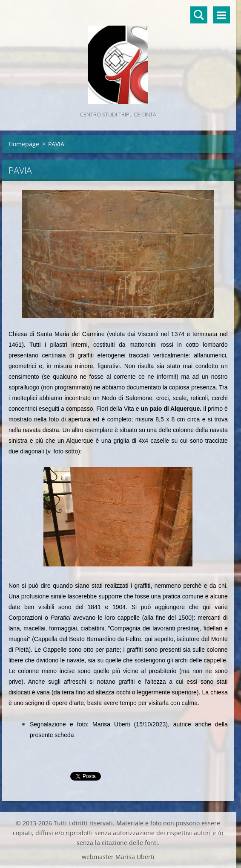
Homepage (24, 144)
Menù (221, 15)
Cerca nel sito (199, 15)
